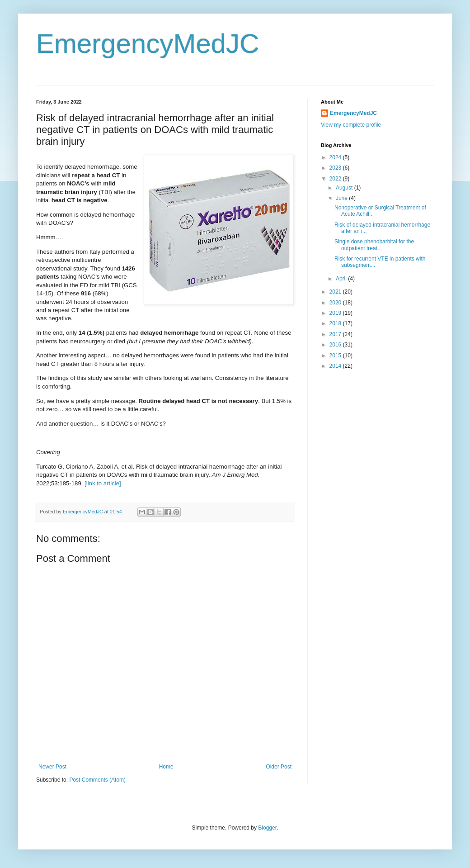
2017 (336, 334)
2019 (336, 313)
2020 (336, 303)
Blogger (267, 828)
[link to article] (103, 483)
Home (166, 767)
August (345, 188)
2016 (336, 345)
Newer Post (52, 767)
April (342, 279)
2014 (336, 366)
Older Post (279, 767)
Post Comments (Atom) (97, 780)
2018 (336, 323)
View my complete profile (351, 125)
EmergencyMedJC (148, 44)
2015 (336, 356)
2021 (336, 292)
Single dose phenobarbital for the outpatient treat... (374, 245)
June (342, 198)
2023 (336, 168)
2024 (336, 157)
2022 (336, 179)
